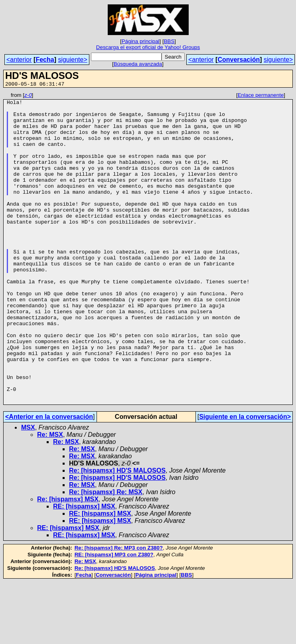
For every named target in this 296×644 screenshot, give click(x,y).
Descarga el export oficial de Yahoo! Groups (148, 47)
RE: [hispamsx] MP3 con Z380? (114, 617)
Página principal (141, 41)
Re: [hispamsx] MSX (68, 561)
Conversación (239, 60)
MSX (28, 490)
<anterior (19, 60)
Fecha (45, 60)
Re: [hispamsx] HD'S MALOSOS (117, 533)
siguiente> (72, 60)
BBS (169, 41)
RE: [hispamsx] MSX (84, 568)
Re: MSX (50, 497)
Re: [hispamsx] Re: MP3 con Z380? (119, 610)
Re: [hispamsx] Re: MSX (106, 554)
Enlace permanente (261, 96)
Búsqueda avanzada (138, 64)
